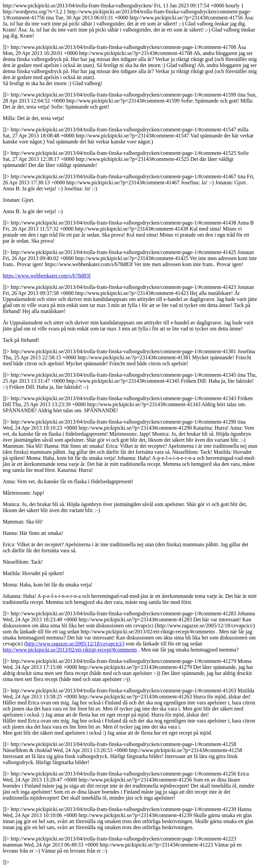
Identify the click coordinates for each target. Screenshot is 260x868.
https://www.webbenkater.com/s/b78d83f (47, 276)
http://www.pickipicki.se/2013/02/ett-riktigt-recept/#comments (70, 650)
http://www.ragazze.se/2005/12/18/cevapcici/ (74, 644)
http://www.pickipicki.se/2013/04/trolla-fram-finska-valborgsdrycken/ (130, 434)
